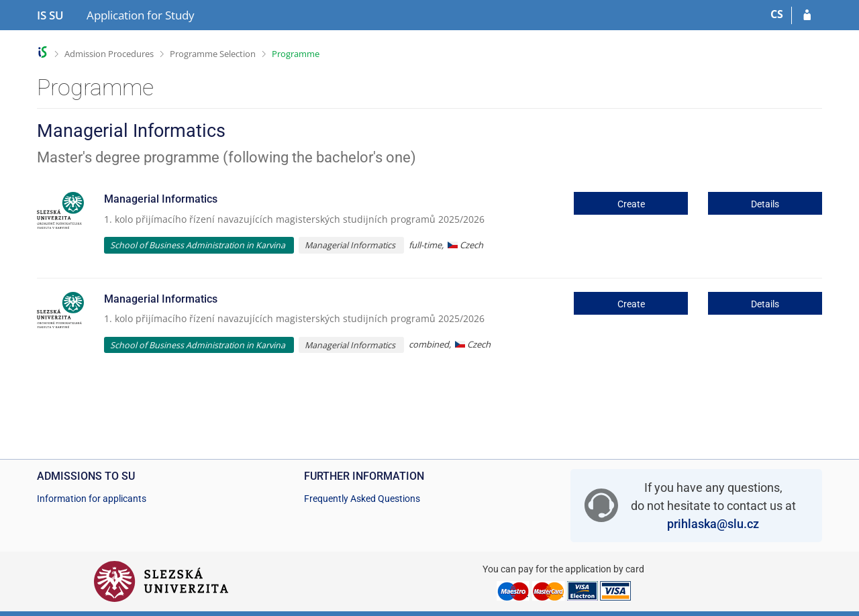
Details (765, 204)
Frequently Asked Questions (362, 499)
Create (631, 204)
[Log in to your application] (807, 15)
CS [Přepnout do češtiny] (777, 14)
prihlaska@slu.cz (713, 524)
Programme (296, 54)
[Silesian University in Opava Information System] (50, 15)
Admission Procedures (109, 54)
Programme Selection (213, 54)
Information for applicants (92, 499)
